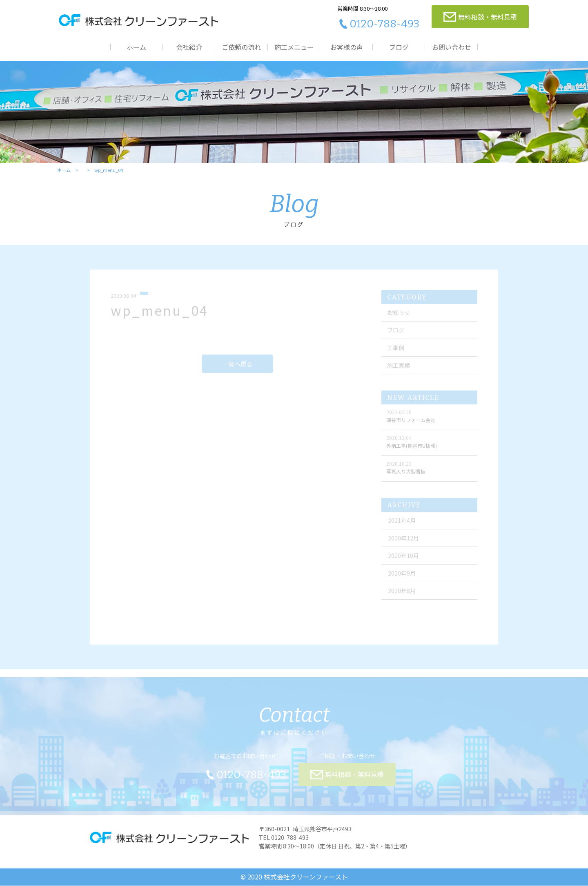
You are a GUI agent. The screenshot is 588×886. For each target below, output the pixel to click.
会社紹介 (189, 47)
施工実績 (399, 368)
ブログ (399, 47)
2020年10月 (404, 558)
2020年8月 (402, 594)
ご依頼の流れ (241, 47)
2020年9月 (402, 576)
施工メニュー (294, 47)
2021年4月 (402, 523)
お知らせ (399, 315)
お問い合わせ (452, 47)
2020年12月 (404, 541)
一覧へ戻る (237, 367)
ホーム (136, 47)
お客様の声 (347, 47)
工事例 (396, 350)
